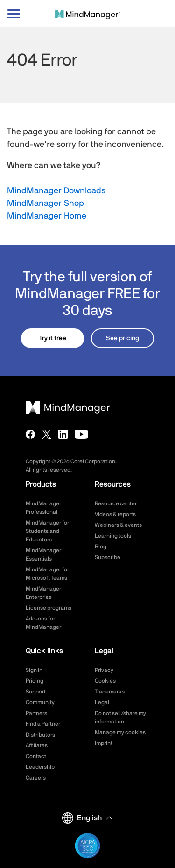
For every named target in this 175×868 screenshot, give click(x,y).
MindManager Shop (45, 204)
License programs (49, 608)
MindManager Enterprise (43, 593)
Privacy (104, 670)
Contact (36, 756)
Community (40, 702)
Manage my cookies (120, 732)
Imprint (104, 743)
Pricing (35, 681)
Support (36, 692)
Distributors (40, 735)
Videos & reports (115, 514)
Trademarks (110, 692)
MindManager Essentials (43, 554)
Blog (101, 547)
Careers (36, 778)
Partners (36, 713)
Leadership (40, 767)
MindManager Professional (43, 508)
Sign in (34, 670)
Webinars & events (118, 525)
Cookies (105, 681)
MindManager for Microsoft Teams (47, 574)
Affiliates (37, 745)
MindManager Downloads (56, 191)
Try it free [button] (53, 338)
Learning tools (113, 536)
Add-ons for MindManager (43, 623)
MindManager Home (47, 216)
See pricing (122, 338)
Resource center (116, 503)
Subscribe (108, 557)
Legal (102, 702)
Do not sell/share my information (120, 717)
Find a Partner (43, 724)
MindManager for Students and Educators (47, 531)
